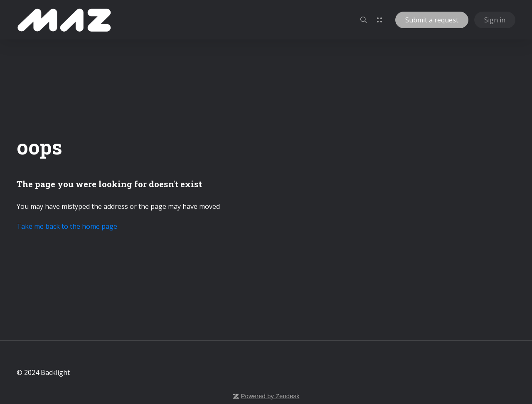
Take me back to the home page (67, 226)
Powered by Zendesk (270, 396)
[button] (364, 20)
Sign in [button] (495, 20)
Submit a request (432, 20)
